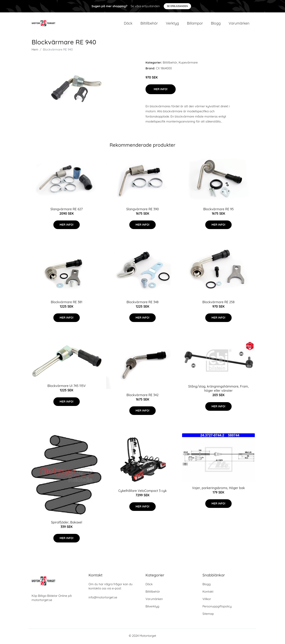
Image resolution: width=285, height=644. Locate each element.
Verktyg (172, 24)
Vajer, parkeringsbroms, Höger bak (218, 489)
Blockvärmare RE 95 (218, 210)
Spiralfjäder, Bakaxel (67, 524)
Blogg (216, 24)
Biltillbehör (149, 24)
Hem (35, 51)
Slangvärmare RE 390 (143, 210)
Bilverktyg (152, 608)
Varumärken (239, 24)
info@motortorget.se (103, 599)
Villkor (207, 600)
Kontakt (208, 593)
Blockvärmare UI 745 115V (66, 387)
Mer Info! (161, 91)
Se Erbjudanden (177, 6)
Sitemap (208, 615)
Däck (128, 24)
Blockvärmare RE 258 (219, 303)
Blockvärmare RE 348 (142, 303)
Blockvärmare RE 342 (142, 396)
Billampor (195, 24)
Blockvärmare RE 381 (66, 303)
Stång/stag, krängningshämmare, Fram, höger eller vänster (218, 390)
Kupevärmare (188, 64)
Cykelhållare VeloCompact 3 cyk (142, 492)
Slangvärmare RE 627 (66, 210)
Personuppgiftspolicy (217, 608)
